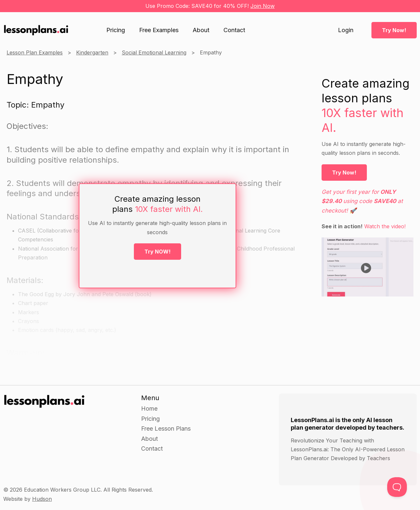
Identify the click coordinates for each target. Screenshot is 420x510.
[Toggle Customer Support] (397, 487)
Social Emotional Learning (154, 52)
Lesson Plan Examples (35, 52)
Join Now (262, 6)
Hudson (42, 499)
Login (346, 30)
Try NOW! (157, 252)
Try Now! (394, 30)
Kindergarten (92, 52)
